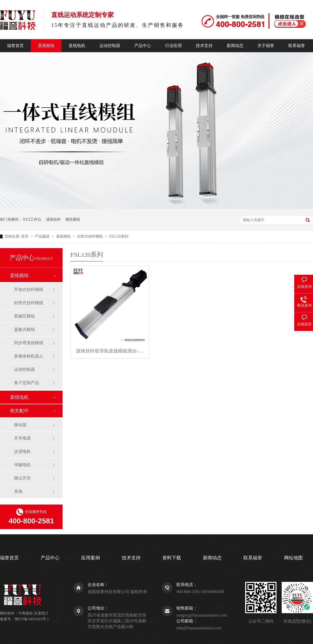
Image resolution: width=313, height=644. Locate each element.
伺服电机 (22, 465)
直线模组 (46, 46)
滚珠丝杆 (53, 219)
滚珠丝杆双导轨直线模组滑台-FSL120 (110, 351)
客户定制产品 (27, 383)
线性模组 (73, 219)
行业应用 (173, 46)
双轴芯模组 (25, 316)
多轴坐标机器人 (29, 356)
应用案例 (91, 558)
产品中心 (143, 46)
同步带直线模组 (29, 343)
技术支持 (204, 46)
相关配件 (19, 411)
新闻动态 (235, 46)
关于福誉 (266, 46)
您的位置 (12, 236)
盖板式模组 (25, 329)
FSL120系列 (119, 236)
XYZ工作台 (32, 219)
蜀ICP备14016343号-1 (32, 619)
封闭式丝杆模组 (91, 236)
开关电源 (22, 438)
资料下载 (172, 558)
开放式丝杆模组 (29, 289)
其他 (18, 491)
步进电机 (22, 451)
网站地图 (293, 558)
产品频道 (43, 236)
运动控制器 (110, 46)
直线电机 (77, 46)
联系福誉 (297, 46)
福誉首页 (15, 46)
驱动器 (20, 425)
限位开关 (22, 478)
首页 (25, 236)
